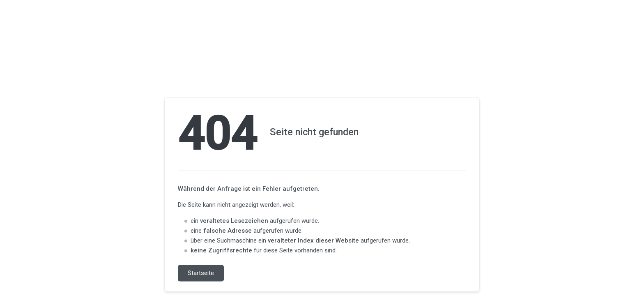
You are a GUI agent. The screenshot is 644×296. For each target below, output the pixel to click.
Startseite (201, 273)
